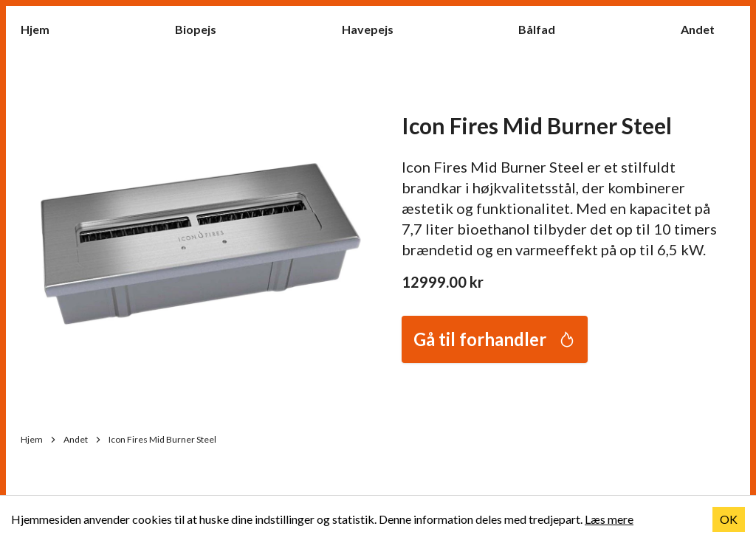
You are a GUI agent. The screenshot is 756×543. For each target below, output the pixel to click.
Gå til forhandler (495, 339)
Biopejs (203, 28)
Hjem (42, 28)
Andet (705, 28)
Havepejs (375, 28)
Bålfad (544, 28)
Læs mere (609, 519)
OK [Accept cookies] (729, 519)
